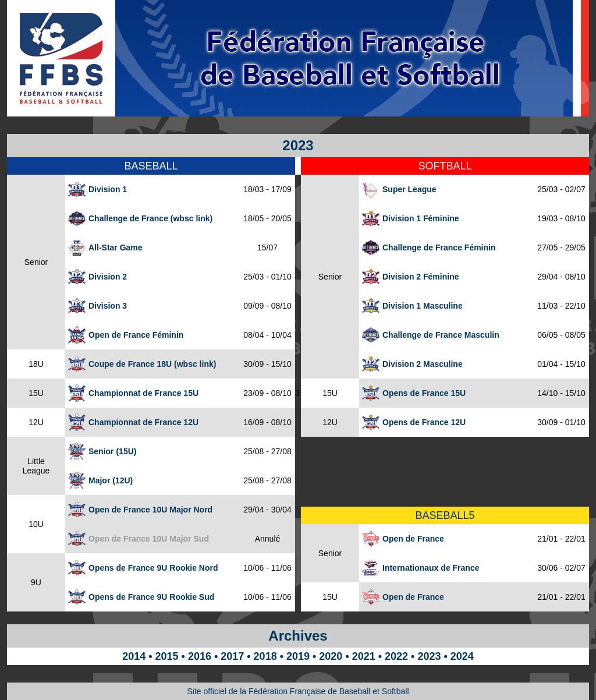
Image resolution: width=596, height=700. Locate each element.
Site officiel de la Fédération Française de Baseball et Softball (298, 691)
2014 (134, 656)
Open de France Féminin (136, 335)
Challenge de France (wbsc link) (150, 218)
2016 (200, 656)
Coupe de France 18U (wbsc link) (152, 364)
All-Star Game (116, 248)
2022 (396, 656)
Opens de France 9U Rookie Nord (153, 568)
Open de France (413, 539)
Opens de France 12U (424, 422)
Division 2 (108, 277)
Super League (409, 189)
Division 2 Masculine (423, 364)
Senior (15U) (112, 451)
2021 (364, 656)
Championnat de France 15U (143, 393)
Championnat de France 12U (143, 422)
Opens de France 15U (424, 393)
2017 (232, 656)
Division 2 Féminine (421, 277)
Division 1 (108, 189)
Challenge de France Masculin (441, 335)
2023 (429, 656)
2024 (462, 656)
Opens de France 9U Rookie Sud (151, 597)
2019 (298, 656)
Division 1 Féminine (421, 218)
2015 (167, 656)
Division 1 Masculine (423, 306)
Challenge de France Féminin (439, 248)
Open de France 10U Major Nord (150, 510)
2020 (331, 656)
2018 (265, 656)
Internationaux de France (431, 568)
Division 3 (108, 306)
